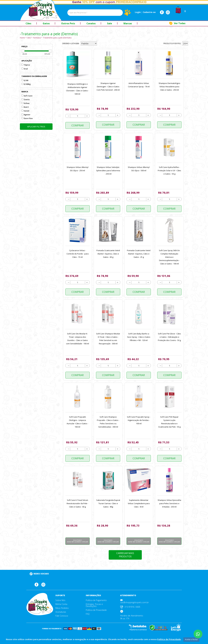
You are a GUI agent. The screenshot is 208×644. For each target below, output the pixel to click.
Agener (26, 115)
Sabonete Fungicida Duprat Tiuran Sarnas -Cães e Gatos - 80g (108, 503)
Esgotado (77, 541)
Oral (25, 69)
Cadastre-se (149, 12)
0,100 (25, 80)
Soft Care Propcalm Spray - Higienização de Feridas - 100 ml (139, 420)
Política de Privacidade (169, 639)
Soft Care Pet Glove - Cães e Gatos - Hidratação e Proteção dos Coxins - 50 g (169, 337)
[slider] (23, 51)
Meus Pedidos (62, 608)
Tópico (26, 65)
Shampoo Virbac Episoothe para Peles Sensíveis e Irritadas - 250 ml (169, 503)
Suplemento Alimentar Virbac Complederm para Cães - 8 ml (139, 503)
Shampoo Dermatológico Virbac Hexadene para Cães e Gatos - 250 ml (169, 87)
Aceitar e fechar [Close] (191, 639)
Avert (25, 107)
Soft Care (27, 96)
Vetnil (25, 111)
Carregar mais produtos (125, 555)
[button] (178, 10)
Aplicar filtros (36, 126)
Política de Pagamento (96, 600)
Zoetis (26, 100)
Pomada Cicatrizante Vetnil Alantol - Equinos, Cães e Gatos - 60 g (108, 254)
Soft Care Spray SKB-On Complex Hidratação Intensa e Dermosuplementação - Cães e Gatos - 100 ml (169, 257)
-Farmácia (37, 38)
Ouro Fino (27, 118)
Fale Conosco (62, 616)
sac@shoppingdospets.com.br (134, 602)
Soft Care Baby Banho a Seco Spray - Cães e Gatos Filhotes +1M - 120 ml (139, 337)
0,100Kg (26, 84)
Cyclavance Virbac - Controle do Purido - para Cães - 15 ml (78, 254)
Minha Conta (61, 604)
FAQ (88, 614)
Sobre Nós (60, 600)
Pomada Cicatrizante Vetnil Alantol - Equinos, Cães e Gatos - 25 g (139, 254)
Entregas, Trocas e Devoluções (94, 605)
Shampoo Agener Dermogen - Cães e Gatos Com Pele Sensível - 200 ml (108, 87)
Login (138, 12)
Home (22, 38)
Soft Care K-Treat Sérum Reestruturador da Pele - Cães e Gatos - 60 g (77, 503)
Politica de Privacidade (96, 610)
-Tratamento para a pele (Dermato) (57, 38)
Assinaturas (61, 612)
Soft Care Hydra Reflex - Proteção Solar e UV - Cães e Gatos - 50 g (169, 170)
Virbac (26, 103)
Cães (29, 38)
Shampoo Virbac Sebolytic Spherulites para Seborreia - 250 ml (108, 170)
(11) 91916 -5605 (133, 607)
